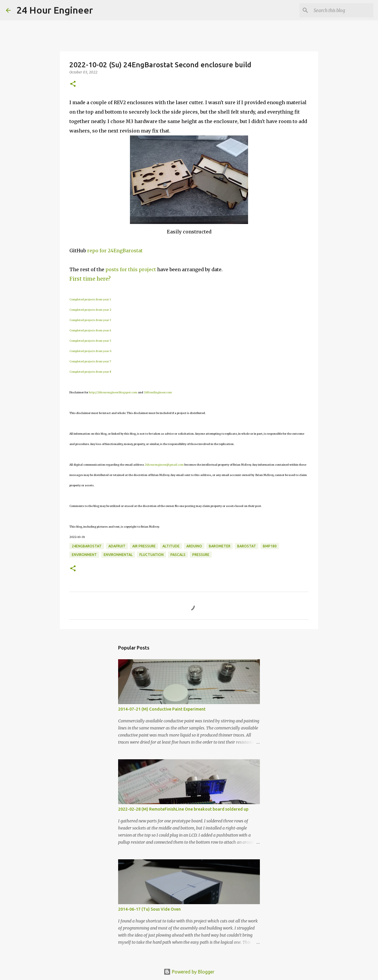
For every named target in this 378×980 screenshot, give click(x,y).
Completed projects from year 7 (90, 361)
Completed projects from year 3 (90, 320)
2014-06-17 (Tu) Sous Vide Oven (149, 909)
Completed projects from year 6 (90, 351)
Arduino (194, 546)
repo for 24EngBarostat (115, 251)
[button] (73, 84)
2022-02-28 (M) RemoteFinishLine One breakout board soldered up (183, 809)
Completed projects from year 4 (90, 330)
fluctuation (151, 555)
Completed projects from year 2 (90, 310)
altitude (171, 546)
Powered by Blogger (189, 972)
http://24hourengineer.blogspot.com (113, 392)
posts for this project (131, 269)
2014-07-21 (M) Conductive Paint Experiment (162, 709)
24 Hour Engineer (55, 10)
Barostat (247, 546)
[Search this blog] (342, 10)
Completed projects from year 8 (90, 372)
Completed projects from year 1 (90, 299)
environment (84, 555)
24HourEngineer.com (158, 392)
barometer (220, 546)
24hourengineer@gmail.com (164, 465)
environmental (118, 555)
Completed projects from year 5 (90, 341)
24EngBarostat (87, 546)
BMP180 (270, 546)
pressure (201, 555)
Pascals (178, 555)
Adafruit (117, 546)
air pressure (144, 546)
